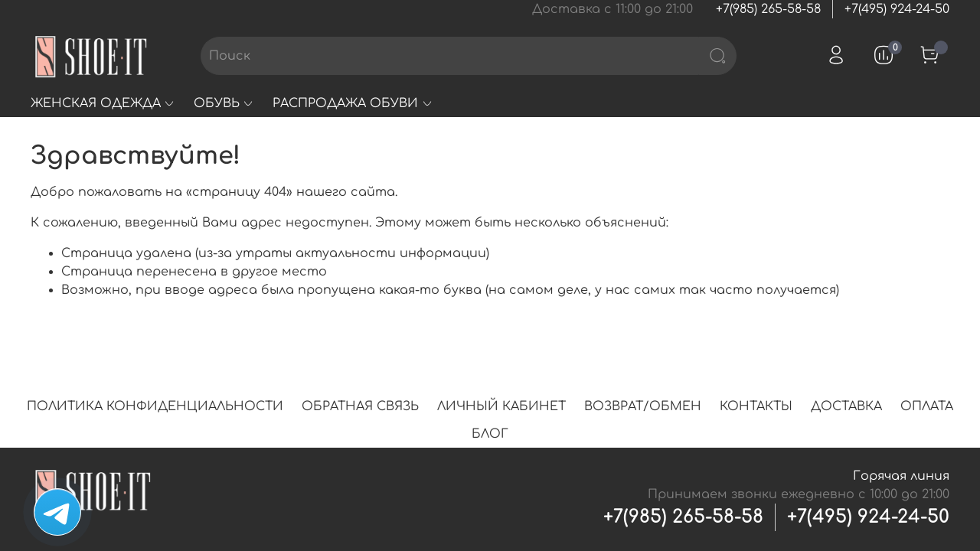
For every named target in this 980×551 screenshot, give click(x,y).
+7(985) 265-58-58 (768, 9)
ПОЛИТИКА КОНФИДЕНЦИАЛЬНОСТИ (155, 406)
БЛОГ (490, 434)
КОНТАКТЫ (756, 406)
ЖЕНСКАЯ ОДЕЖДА (103, 103)
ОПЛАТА (927, 406)
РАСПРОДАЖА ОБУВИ (353, 103)
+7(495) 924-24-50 (897, 9)
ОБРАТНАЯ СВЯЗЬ (360, 406)
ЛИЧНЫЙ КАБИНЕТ (501, 406)
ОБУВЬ (224, 103)
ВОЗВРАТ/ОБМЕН (643, 406)
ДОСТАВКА (846, 406)
